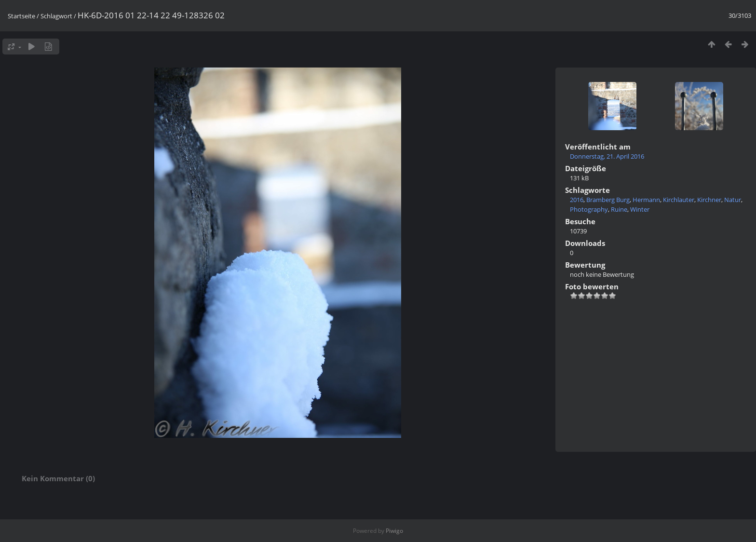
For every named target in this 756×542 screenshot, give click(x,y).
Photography (589, 209)
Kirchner (709, 200)
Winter (640, 209)
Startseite (21, 16)
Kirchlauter (679, 200)
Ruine (619, 209)
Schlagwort (56, 16)
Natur (733, 200)
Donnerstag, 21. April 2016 (607, 156)
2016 (577, 200)
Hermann (646, 200)
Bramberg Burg (608, 200)
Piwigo (394, 531)
